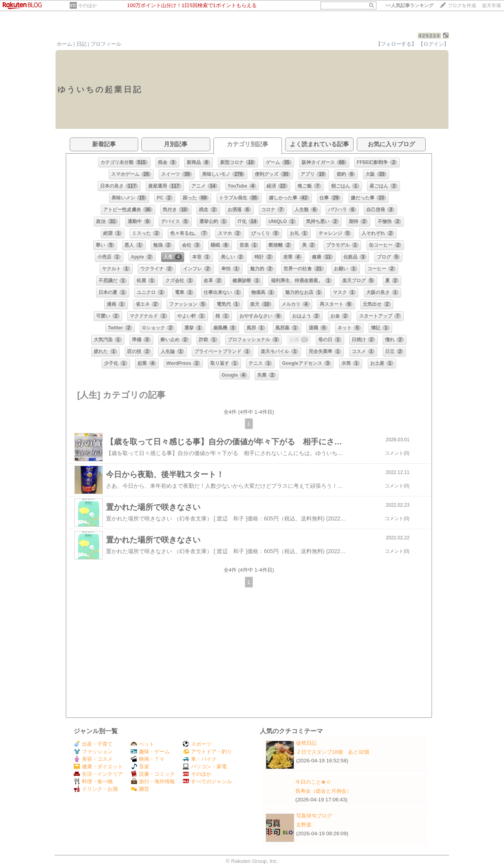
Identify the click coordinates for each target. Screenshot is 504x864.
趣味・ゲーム (150, 752)
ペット (143, 744)
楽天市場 (491, 6)
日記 (82, 44)
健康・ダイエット (98, 766)
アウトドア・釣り (207, 752)
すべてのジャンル (207, 781)
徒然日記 (306, 743)
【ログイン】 (434, 44)
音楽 (140, 766)
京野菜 (304, 825)
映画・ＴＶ (148, 759)
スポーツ (197, 744)
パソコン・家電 (205, 766)
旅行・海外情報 (153, 781)
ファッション (93, 752)
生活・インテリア (98, 774)
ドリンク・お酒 (96, 789)
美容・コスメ (93, 759)
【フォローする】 (396, 44)
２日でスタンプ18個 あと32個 (333, 752)
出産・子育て (93, 744)
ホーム (64, 44)
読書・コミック (153, 774)
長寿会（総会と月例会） (323, 791)
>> (409, 6)
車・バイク (200, 759)
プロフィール (106, 44)
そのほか (87, 6)
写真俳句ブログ (314, 816)
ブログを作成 (462, 6)
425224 (429, 36)
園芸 (140, 789)
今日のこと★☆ (313, 782)
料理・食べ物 (93, 781)
